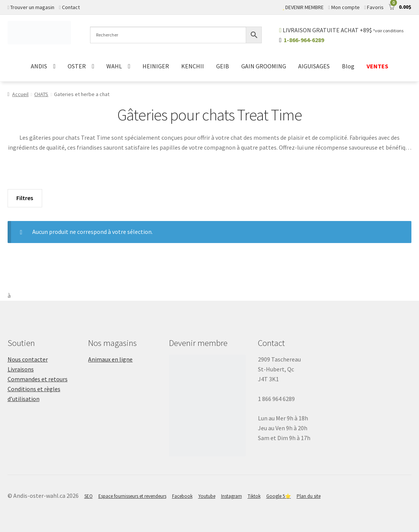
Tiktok (254, 496)
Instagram (232, 496)
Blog (348, 66)
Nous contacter (28, 359)
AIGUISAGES (314, 66)
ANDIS (39, 66)
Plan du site (309, 496)
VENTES (377, 66)
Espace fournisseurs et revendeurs (132, 496)
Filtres (25, 198)
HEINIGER (156, 66)
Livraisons (21, 369)
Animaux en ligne (110, 359)
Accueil (20, 94)
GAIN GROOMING (264, 66)
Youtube (207, 496)
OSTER (77, 66)
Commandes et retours (38, 379)
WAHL (114, 66)
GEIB (223, 66)
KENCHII (193, 66)
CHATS (41, 94)
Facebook (182, 496)
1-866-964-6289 (304, 40)
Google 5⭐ (279, 496)
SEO (89, 496)
